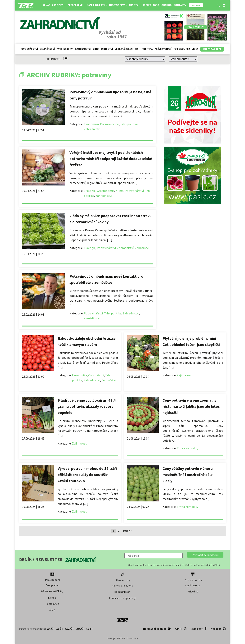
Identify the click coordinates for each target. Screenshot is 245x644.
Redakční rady (122, 592)
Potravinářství (110, 124)
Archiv (147, 5)
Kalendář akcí (212, 49)
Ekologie (90, 191)
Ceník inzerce (193, 585)
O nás (47, 5)
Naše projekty (97, 5)
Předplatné (76, 5)
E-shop (52, 598)
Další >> (128, 531)
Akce (52, 610)
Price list (193, 591)
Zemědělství (92, 318)
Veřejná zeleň (124, 49)
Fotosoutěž (182, 49)
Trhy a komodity (187, 448)
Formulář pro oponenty (122, 598)
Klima (120, 191)
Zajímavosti (185, 375)
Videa (195, 49)
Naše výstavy (118, 5)
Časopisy (59, 5)
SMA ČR (80, 629)
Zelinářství (47, 49)
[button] (205, 555)
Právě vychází (163, 49)
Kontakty (180, 5)
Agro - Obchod (162, 5)
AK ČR (51, 629)
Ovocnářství (30, 49)
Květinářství (65, 49)
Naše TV (135, 5)
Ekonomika (91, 124)
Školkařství (83, 49)
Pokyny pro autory (122, 586)
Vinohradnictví (103, 49)
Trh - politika (144, 49)
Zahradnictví (92, 129)
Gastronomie (106, 191)
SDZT (90, 629)
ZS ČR (60, 629)
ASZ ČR (69, 629)
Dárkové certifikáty (52, 591)
